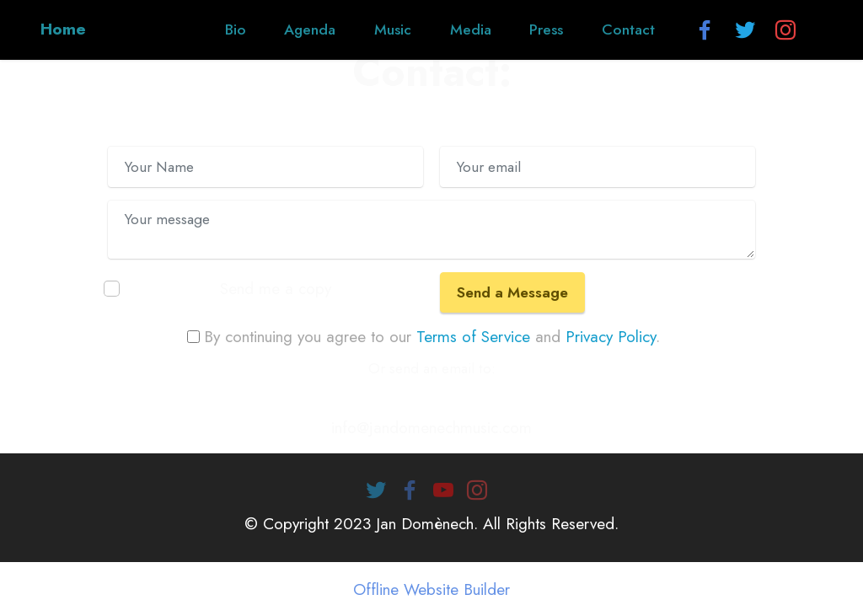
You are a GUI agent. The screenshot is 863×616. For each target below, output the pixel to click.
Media (471, 29)
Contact (628, 29)
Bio (236, 29)
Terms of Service (473, 336)
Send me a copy (276, 288)
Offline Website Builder (431, 589)
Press (546, 29)
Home (63, 29)
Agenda (310, 29)
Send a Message (512, 292)
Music (393, 29)
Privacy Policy (611, 336)
